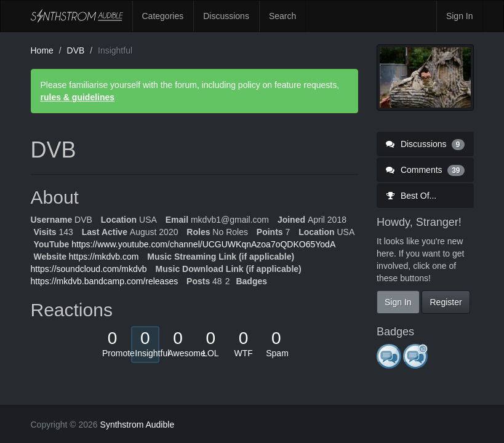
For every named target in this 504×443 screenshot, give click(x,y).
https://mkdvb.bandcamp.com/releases (105, 281)
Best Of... (411, 196)
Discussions (226, 16)
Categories (163, 16)
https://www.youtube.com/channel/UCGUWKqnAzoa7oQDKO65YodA (203, 244)
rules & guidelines (78, 97)
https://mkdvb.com (104, 257)
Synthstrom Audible (77, 16)
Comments (425, 170)
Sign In (460, 16)
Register (446, 302)
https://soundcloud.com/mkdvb (89, 269)
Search (282, 16)
